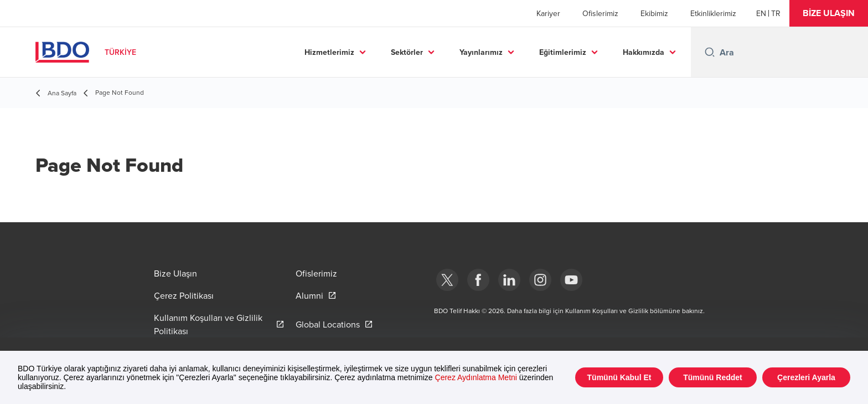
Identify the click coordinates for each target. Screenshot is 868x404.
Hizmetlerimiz (329, 52)
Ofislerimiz (600, 13)
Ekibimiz (654, 13)
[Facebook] (478, 280)
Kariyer (548, 13)
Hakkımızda (644, 52)
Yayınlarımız (481, 52)
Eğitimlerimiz (563, 52)
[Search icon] (710, 52)
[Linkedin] (509, 280)
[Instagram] (540, 280)
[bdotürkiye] (447, 280)
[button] (829, 13)
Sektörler (407, 52)
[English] (761, 13)
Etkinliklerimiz (713, 13)
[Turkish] (776, 13)
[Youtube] (571, 280)
